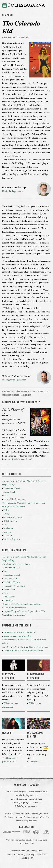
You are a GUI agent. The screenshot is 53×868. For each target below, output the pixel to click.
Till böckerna (35, 703)
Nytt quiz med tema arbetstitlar (18, 636)
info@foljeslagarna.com (27, 796)
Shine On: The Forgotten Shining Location (22, 604)
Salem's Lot (9, 601)
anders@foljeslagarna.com (14, 380)
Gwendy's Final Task (13, 518)
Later (6, 525)
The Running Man (12, 568)
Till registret (34, 762)
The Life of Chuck (12, 582)
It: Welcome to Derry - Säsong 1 (18, 564)
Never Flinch (9, 492)
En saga (7, 514)
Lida (5, 571)
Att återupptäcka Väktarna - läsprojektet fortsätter (26, 647)
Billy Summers (10, 521)
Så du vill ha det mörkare (15, 500)
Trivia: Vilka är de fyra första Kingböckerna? (24, 651)
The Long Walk (10, 579)
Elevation (8, 536)
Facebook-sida (11, 817)
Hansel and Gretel (12, 489)
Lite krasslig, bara (12, 539)
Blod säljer (8, 529)
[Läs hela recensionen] (22, 460)
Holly (6, 510)
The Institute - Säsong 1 (14, 586)
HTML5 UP (28, 858)
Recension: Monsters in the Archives (20, 633)
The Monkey (9, 597)
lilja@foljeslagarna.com (13, 191)
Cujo (6, 496)
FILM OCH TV (8, 733)
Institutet (8, 532)
